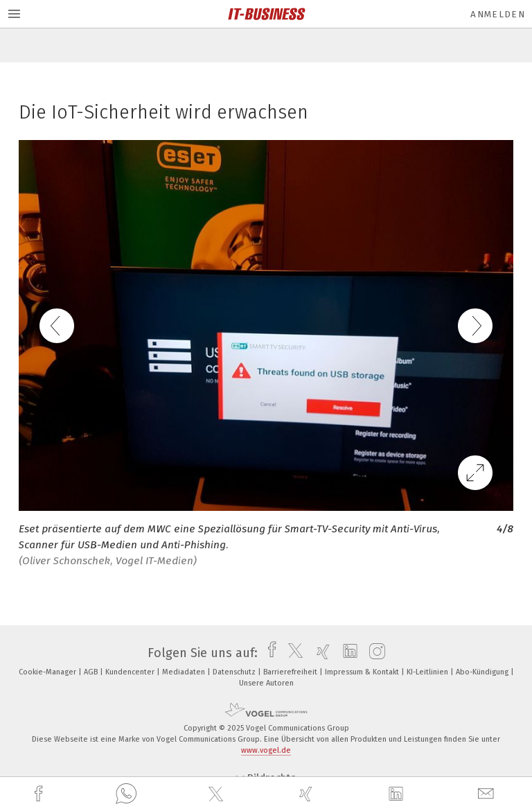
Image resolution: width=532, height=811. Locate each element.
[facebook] (40, 794)
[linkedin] (398, 794)
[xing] (308, 794)
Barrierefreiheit (291, 672)
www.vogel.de (266, 750)
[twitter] (218, 794)
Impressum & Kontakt (363, 672)
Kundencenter (131, 672)
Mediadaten (185, 672)
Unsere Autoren (266, 683)
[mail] (488, 794)
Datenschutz (235, 672)
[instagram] (374, 653)
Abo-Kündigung (483, 672)
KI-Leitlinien (428, 672)
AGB (92, 672)
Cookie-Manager (48, 672)
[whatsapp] (126, 794)
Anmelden (498, 14)
